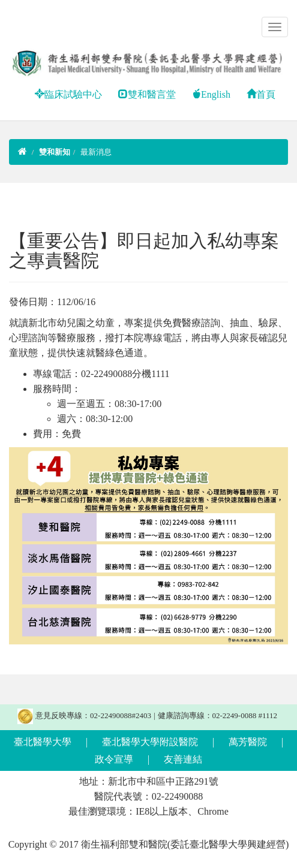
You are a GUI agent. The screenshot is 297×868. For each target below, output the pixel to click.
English (211, 94)
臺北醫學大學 (43, 742)
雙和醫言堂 (147, 94)
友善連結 (183, 759)
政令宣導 (114, 759)
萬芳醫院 (248, 742)
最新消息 (96, 152)
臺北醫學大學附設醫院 (150, 742)
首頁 (261, 94)
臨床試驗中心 (68, 94)
